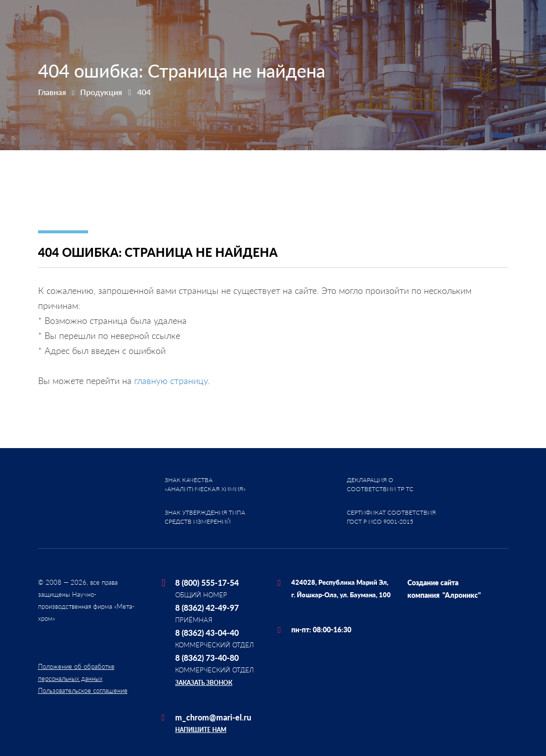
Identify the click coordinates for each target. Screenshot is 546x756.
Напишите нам (201, 730)
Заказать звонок (204, 683)
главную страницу (171, 381)
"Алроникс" (462, 595)
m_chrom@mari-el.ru (213, 717)
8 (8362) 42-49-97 (207, 608)
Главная (52, 92)
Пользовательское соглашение (83, 690)
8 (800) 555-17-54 (207, 583)
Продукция (101, 92)
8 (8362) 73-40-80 (207, 658)
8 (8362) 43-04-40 (207, 633)
